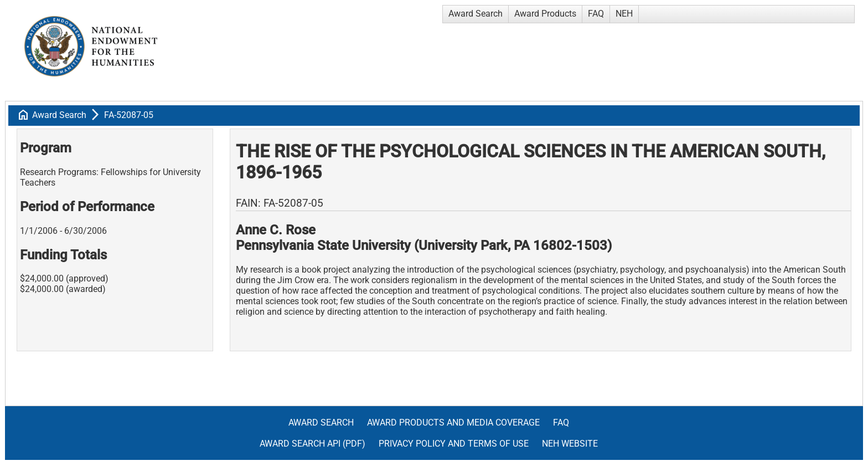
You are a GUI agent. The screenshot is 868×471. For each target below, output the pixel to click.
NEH (624, 14)
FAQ (596, 14)
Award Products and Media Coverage (453, 423)
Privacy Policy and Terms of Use (454, 444)
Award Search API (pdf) (312, 444)
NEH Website (570, 444)
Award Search (476, 14)
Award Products (545, 14)
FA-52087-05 (129, 115)
